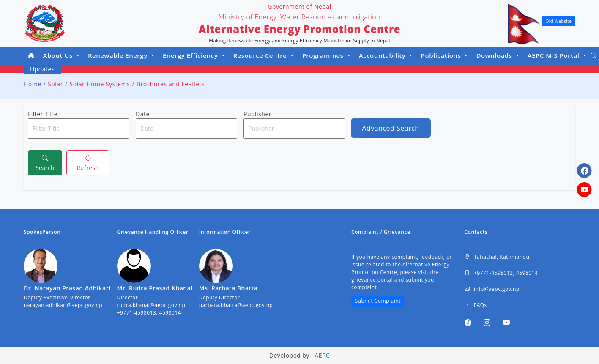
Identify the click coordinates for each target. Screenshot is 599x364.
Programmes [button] (324, 55)
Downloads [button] (495, 55)
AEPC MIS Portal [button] (554, 55)
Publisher (257, 114)
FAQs (476, 305)
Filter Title (43, 114)
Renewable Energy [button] (119, 55)
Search (45, 162)
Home (33, 84)
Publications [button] (442, 55)
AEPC (322, 355)
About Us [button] (59, 55)
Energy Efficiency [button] (191, 55)
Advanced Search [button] (390, 128)
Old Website (559, 21)
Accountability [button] (383, 55)
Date (143, 114)
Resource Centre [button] (261, 55)
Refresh (88, 162)
